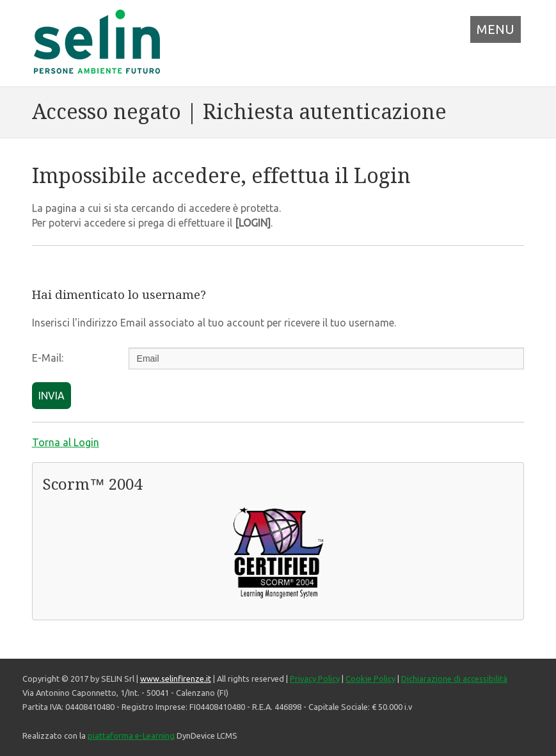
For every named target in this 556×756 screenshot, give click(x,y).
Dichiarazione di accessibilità (454, 679)
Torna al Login (66, 442)
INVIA (52, 396)
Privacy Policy (315, 679)
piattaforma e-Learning (131, 736)
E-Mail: (48, 358)
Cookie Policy (370, 679)
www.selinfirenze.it (176, 679)
